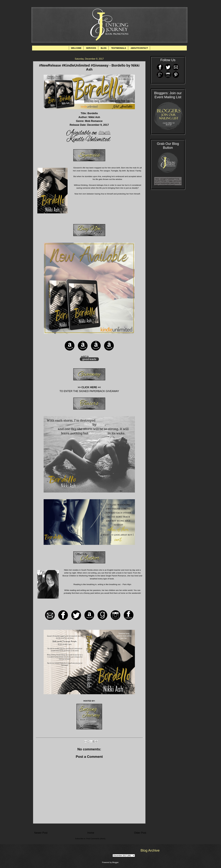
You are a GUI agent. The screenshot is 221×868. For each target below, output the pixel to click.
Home (91, 833)
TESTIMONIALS (118, 48)
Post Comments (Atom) (96, 839)
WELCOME (76, 48)
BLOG (104, 48)
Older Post (140, 833)
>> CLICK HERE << (89, 387)
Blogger (115, 862)
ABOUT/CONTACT (139, 48)
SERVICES (91, 48)
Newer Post (41, 833)
